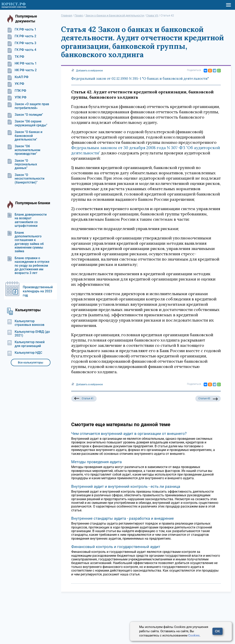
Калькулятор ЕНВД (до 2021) (28, 334)
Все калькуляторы (31, 362)
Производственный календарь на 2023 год (38, 291)
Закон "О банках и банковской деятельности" (25, 136)
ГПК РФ (17, 91)
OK (218, 631)
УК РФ (16, 84)
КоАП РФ (18, 77)
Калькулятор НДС (25, 353)
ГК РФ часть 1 (22, 29)
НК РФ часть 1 (22, 63)
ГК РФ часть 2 (22, 36)
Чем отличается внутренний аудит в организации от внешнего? (129, 434)
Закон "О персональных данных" (22, 164)
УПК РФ (17, 97)
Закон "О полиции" (25, 115)
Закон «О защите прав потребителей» (28, 106)
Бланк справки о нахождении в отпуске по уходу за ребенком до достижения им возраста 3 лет (28, 266)
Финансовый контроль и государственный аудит (116, 547)
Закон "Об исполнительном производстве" (24, 150)
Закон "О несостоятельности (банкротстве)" (26, 179)
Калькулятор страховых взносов (26, 323)
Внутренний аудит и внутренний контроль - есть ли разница (126, 486)
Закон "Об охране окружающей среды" (27, 123)
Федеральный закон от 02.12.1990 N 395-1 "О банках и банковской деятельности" (140, 79)
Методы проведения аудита (96, 462)
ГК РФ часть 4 (22, 50)
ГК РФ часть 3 (22, 43)
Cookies (194, 635)
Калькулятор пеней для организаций (26, 344)
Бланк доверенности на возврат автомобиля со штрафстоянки (27, 220)
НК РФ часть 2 (22, 70)
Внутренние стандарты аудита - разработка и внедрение (122, 518)
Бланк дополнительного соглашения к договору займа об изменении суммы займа (25, 242)
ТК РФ (16, 57)
